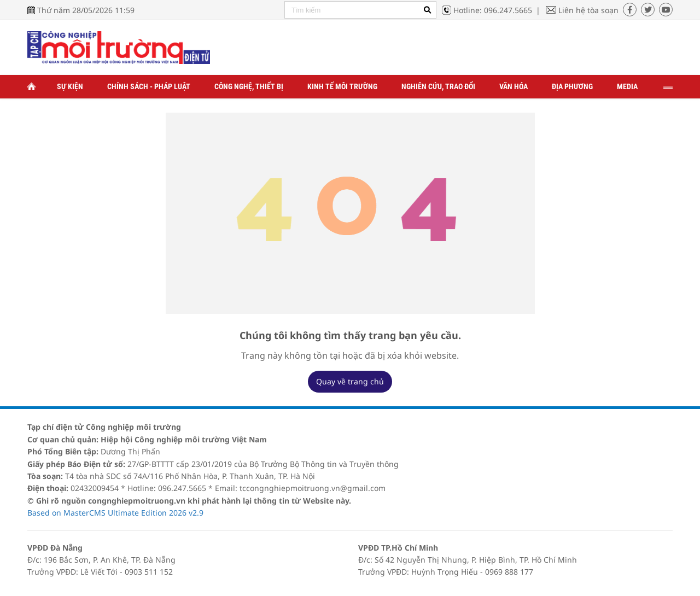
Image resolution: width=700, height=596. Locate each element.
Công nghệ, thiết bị (249, 86)
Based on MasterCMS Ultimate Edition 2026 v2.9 (115, 513)
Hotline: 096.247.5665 (493, 10)
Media (627, 86)
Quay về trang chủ (350, 381)
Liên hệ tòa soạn (588, 10)
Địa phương (572, 86)
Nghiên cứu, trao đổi (438, 86)
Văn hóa (514, 86)
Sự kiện (70, 86)
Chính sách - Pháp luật (149, 86)
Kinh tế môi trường (342, 86)
